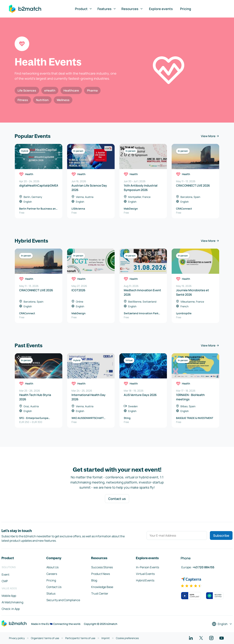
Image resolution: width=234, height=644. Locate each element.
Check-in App (11, 609)
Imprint (106, 638)
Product (84, 9)
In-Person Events (148, 567)
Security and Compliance (63, 600)
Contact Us (54, 587)
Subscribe (221, 535)
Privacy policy (17, 638)
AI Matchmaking (12, 602)
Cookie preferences (127, 638)
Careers (52, 574)
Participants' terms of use (80, 638)
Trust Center (100, 593)
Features (107, 9)
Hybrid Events (145, 580)
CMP (5, 581)
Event (5, 575)
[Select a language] (222, 624)
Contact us (117, 499)
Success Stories (102, 567)
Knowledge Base (102, 587)
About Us (52, 567)
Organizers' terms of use (45, 638)
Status (51, 593)
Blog (94, 580)
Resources (132, 9)
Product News (101, 574)
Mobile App (9, 596)
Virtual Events (145, 574)
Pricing (186, 9)
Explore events (161, 9)
